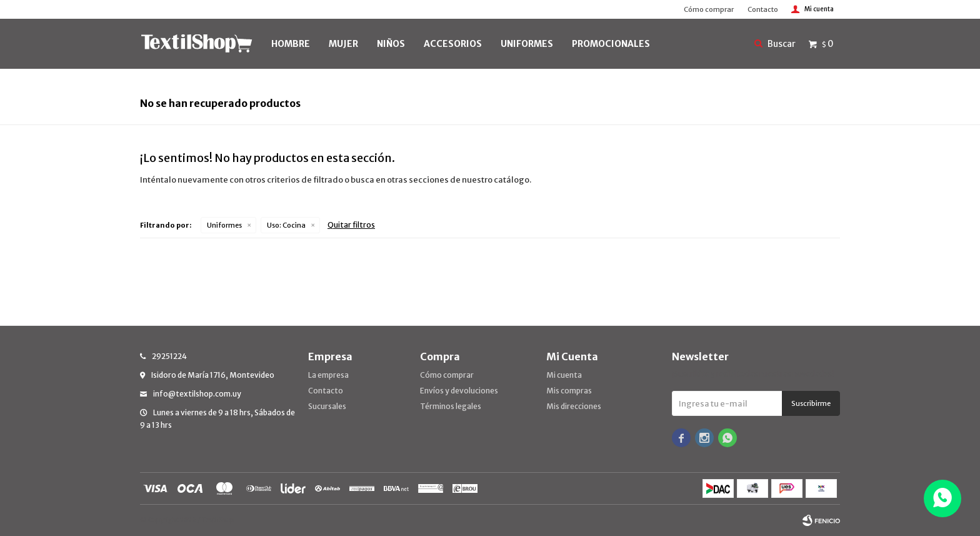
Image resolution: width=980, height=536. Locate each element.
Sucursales (327, 406)
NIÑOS (391, 44)
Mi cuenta (564, 375)
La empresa (328, 375)
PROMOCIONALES (611, 44)
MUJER (343, 44)
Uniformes (224, 225)
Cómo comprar (709, 9)
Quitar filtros (351, 225)
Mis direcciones (574, 406)
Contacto (763, 9)
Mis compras (569, 391)
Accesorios (453, 44)
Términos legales (451, 406)
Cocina (286, 225)
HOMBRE (291, 44)
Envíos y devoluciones (459, 391)
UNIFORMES (527, 44)
